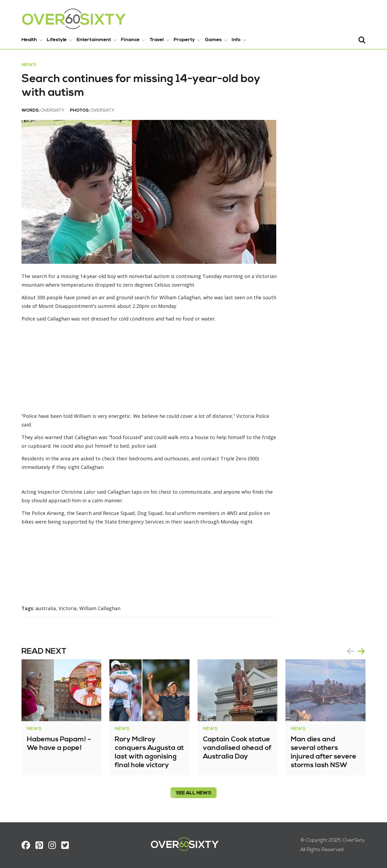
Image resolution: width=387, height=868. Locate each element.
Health (29, 40)
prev (350, 651)
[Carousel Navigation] (356, 651)
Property (184, 40)
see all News (193, 793)
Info (236, 40)
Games (213, 40)
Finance (130, 40)
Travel (157, 40)
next (361, 651)
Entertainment (94, 40)
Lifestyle (57, 40)
